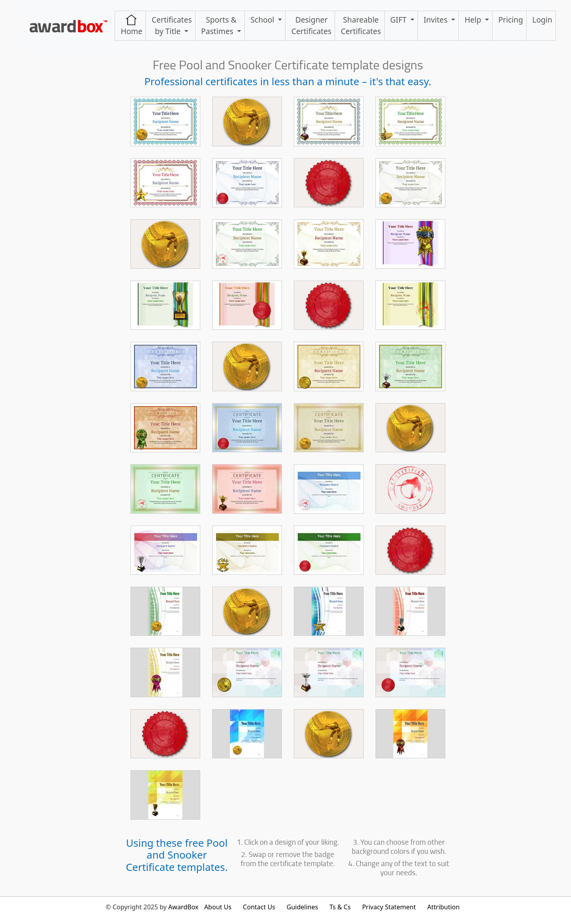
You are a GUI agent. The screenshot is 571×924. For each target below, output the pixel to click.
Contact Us (259, 907)
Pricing (511, 20)
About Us (218, 907)
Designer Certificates (311, 25)
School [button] (263, 20)
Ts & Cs (340, 907)
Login (542, 20)
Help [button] (474, 20)
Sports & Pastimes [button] (219, 25)
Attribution (443, 907)
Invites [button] (436, 20)
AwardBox (183, 907)
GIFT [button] (399, 20)
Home (131, 25)
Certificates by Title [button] (171, 25)
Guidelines (302, 907)
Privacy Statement (389, 907)
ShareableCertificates (361, 25)
